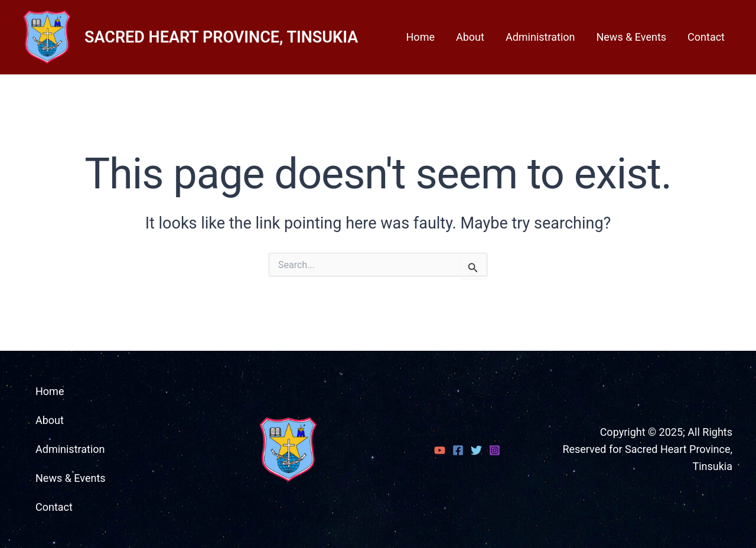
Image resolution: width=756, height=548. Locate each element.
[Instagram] (495, 450)
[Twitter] (476, 450)
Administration (540, 37)
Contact (706, 37)
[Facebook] (458, 450)
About (470, 37)
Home (421, 37)
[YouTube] (440, 450)
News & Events (631, 37)
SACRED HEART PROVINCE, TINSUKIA (221, 37)
